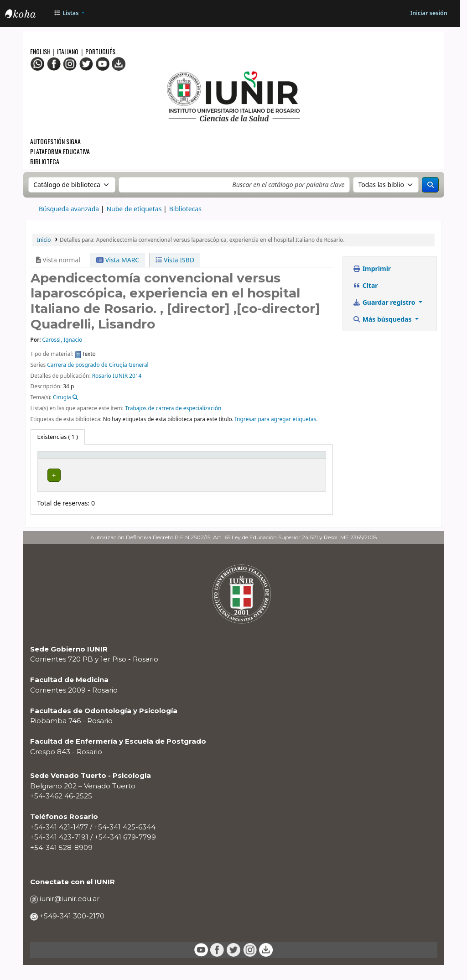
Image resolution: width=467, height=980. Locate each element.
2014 (135, 375)
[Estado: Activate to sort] (252, 464)
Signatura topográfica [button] (184, 463)
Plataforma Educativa (60, 151)
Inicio (44, 240)
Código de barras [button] (288, 463)
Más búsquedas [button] (383, 319)
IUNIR (120, 375)
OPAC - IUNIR (28, 15)
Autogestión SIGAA (55, 141)
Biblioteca (45, 161)
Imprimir (372, 268)
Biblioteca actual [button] (124, 463)
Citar (366, 285)
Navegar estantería (186, 488)
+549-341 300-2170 (71, 930)
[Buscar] (430, 185)
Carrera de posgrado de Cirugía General (98, 365)
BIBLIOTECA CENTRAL (126, 488)
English (41, 51)
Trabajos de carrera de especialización (173, 408)
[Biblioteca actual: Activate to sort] (135, 464)
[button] (69, 13)
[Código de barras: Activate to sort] (298, 464)
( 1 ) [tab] (58, 437)
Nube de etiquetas (134, 209)
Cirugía (62, 397)
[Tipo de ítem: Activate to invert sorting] (72, 464)
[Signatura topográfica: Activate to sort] (199, 464)
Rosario (102, 375)
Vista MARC (118, 260)
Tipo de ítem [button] (59, 467)
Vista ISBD (175, 260)
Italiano (68, 51)
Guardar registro (385, 302)
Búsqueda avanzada (69, 209)
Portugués (100, 51)
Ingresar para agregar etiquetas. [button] (276, 419)
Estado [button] (247, 467)
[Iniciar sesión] (428, 13)
